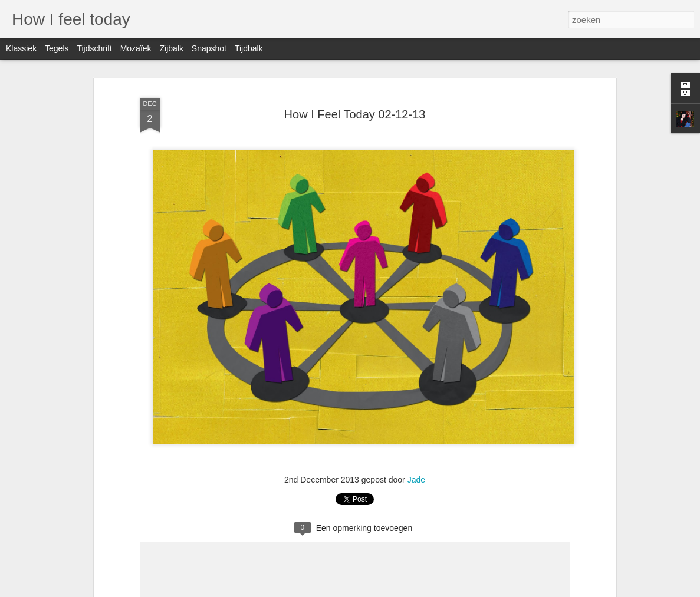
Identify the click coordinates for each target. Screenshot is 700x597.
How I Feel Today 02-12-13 (355, 114)
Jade (416, 480)
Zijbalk (171, 48)
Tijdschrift (94, 48)
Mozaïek (136, 48)
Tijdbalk (249, 48)
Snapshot (209, 48)
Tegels (57, 48)
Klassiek (21, 48)
